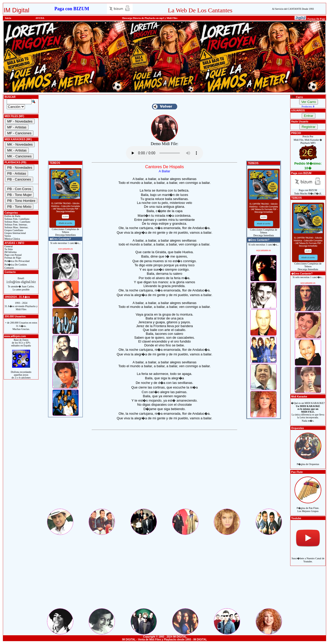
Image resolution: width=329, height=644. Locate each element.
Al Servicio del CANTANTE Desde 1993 (293, 9)
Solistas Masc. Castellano (17, 222)
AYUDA (40, 18)
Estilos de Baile (12, 216)
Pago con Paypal (13, 255)
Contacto (9, 268)
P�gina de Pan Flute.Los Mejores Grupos (308, 507)
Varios (7, 236)
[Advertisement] (164, 472)
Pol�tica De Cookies (15, 265)
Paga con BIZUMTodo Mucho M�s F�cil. (308, 191)
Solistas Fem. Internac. (16, 225)
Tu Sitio (8, 249)
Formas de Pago (12, 258)
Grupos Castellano (13, 230)
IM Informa (10, 252)
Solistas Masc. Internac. (16, 227)
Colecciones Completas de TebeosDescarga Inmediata (65, 231)
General (8, 246)
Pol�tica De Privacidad (17, 261)
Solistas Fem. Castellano (17, 219)
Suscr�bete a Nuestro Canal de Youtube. (308, 557)
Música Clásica (12, 239)
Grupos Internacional (15, 233)
